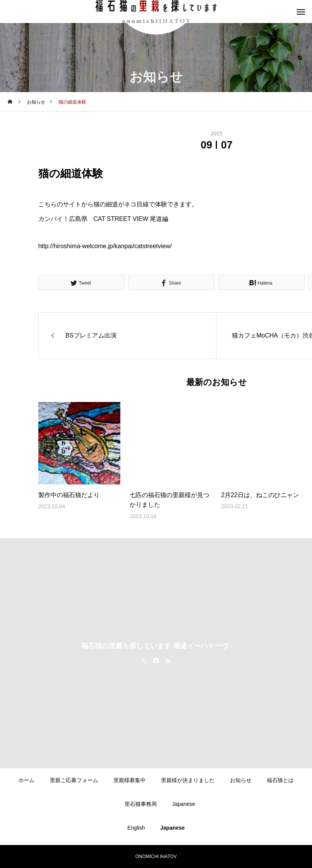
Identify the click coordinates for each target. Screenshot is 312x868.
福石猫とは (280, 780)
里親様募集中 (130, 780)
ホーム (26, 780)
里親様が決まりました (188, 780)
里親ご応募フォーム (74, 780)
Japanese (184, 804)
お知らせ (241, 780)
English (136, 828)
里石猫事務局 (141, 804)
